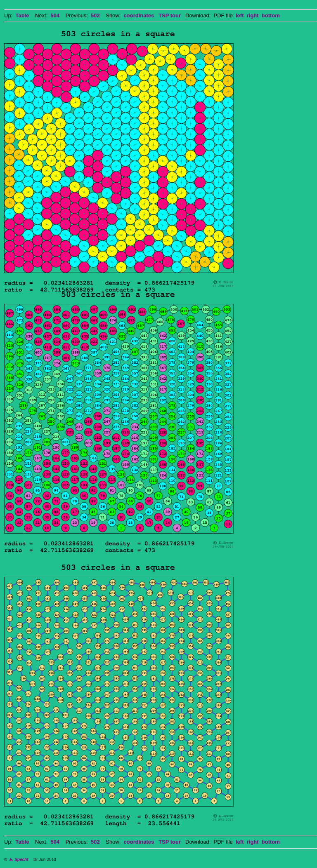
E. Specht (19, 860)
